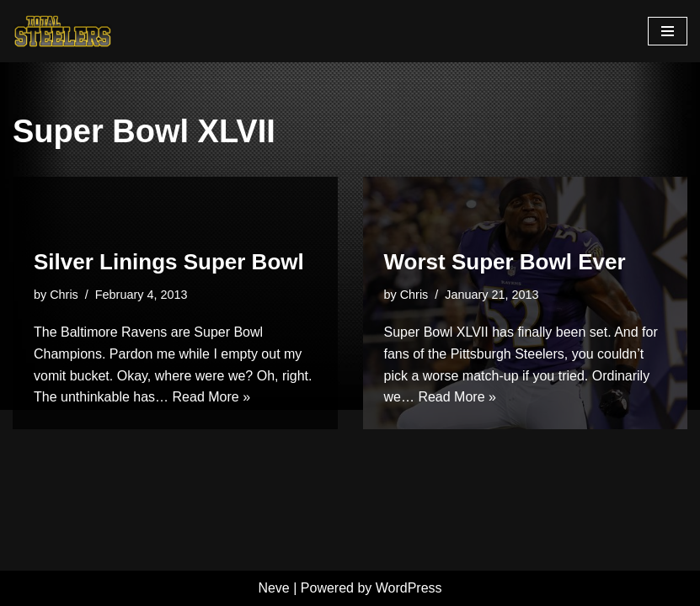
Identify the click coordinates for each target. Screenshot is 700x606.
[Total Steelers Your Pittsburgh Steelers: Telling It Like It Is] (63, 31)
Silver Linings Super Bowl (169, 262)
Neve (273, 588)
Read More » (212, 397)
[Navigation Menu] (668, 31)
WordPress (409, 588)
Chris (64, 295)
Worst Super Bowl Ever (505, 262)
